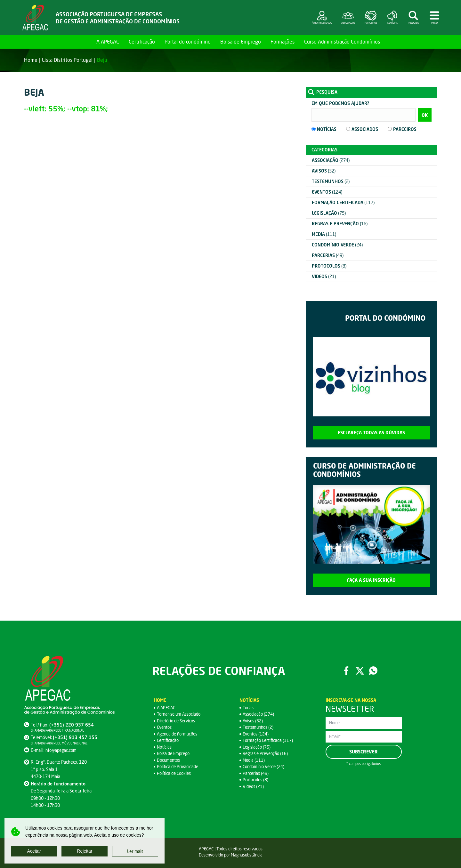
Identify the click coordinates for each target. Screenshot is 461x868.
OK (425, 115)
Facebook (345, 671)
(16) (340, 224)
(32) (324, 171)
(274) (331, 160)
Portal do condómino (188, 41)
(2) (331, 181)
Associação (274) (259, 714)
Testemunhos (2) (259, 727)
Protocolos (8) (256, 780)
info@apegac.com (61, 750)
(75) (329, 213)
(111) (324, 234)
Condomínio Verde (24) (265, 766)
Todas (249, 707)
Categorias (324, 150)
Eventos (165, 727)
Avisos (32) (253, 721)
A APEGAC (108, 41)
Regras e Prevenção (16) (267, 753)
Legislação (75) (257, 747)
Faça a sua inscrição (371, 580)
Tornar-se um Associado (181, 714)
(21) (324, 276)
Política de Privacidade (178, 766)
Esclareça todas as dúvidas (371, 433)
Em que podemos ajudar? (340, 103)
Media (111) (254, 760)
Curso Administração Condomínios (342, 41)
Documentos (169, 760)
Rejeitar (85, 851)
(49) (328, 255)
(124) (327, 192)
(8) (329, 266)
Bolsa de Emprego (241, 41)
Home (84, 41)
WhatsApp (374, 671)
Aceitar (34, 851)
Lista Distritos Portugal (67, 60)
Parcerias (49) (256, 773)
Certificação (142, 41)
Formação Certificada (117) (269, 740)
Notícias (165, 747)
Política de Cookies (175, 773)
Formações (283, 41)
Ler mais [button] (135, 851)
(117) (343, 202)
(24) (337, 245)
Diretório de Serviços (177, 721)
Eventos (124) (256, 734)
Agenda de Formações (179, 734)
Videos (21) (254, 786)
